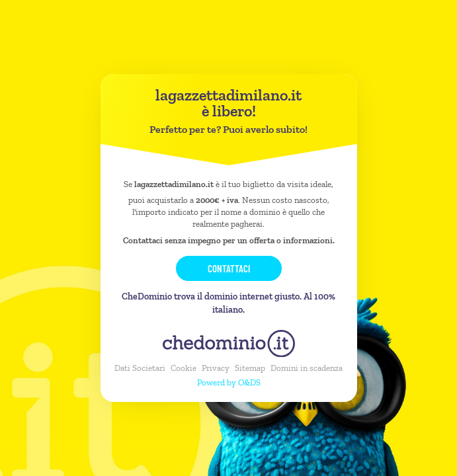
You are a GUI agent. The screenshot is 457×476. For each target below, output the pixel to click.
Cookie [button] (184, 368)
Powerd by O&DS (229, 382)
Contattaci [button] (229, 268)
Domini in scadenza (307, 368)
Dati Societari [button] (140, 368)
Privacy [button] (216, 368)
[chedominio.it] (229, 343)
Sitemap (250, 368)
